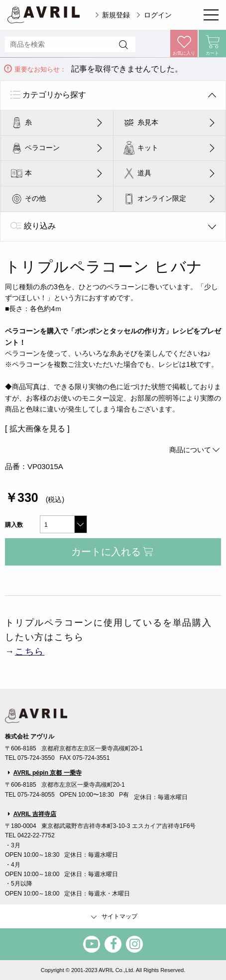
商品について (195, 450)
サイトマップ (113, 917)
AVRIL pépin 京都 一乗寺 (48, 773)
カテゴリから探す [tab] (54, 95)
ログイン (158, 15)
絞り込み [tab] (40, 226)
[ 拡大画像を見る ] (37, 429)
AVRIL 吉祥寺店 (35, 814)
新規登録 (116, 15)
